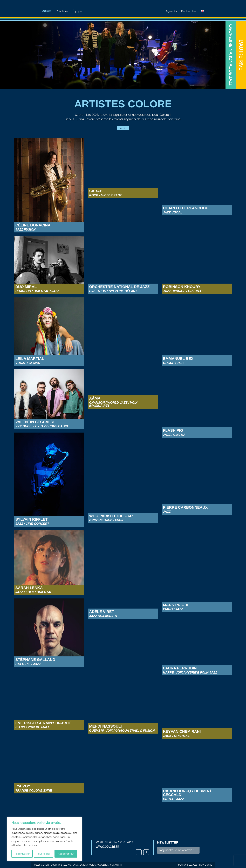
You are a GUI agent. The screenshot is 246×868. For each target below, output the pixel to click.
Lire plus (123, 128)
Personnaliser (22, 854)
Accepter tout (66, 854)
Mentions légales (188, 865)
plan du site (206, 865)
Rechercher (190, 11)
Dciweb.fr (117, 865)
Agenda (172, 11)
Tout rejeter (44, 854)
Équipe (76, 11)
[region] (44, 839)
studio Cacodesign (98, 865)
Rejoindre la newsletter (176, 850)
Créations (61, 11)
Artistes (45, 11)
